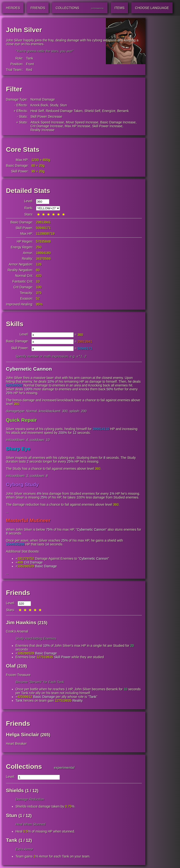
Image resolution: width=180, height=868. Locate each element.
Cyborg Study (22, 485)
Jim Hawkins (21, 623)
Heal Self (37, 111)
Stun (64, 105)
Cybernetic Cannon (29, 369)
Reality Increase (42, 130)
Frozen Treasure (18, 675)
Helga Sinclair (23, 735)
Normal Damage (43, 99)
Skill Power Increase (107, 126)
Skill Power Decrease (46, 117)
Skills (15, 324)
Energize (109, 111)
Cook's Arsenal (17, 632)
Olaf (11, 666)
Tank (30, 58)
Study (54, 105)
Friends (18, 593)
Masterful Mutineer (28, 521)
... (7, 512)
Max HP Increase (78, 126)
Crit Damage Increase (47, 126)
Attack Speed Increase (47, 122)
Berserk (123, 111)
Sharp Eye (18, 449)
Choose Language (152, 8)
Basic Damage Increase (118, 122)
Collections (24, 767)
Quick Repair (21, 420)
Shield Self (92, 111)
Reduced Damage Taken (64, 111)
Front (30, 64)
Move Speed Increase (82, 122)
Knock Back (39, 105)
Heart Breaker (16, 744)
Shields (15, 791)
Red (29, 70)
